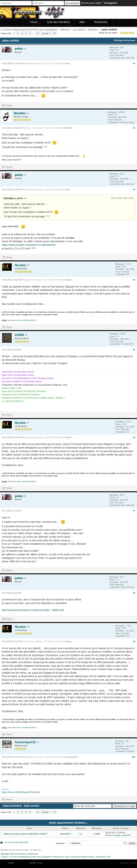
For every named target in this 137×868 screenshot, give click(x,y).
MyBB (11, 863)
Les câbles (79, 30)
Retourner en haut (61, 857)
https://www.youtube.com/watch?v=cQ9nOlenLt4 (29, 245)
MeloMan (20, 113)
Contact (4, 857)
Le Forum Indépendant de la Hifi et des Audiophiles (29, 30)
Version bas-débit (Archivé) (82, 857)
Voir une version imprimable (16, 842)
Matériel (65, 30)
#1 (134, 63)
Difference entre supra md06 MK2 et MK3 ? (26, 834)
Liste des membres (58, 22)
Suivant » (46, 33)
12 (81, 834)
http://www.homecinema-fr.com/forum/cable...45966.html (33, 610)
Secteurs (93, 30)
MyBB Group (36, 863)
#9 (134, 641)
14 (38, 33)
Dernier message (113, 835)
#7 (134, 511)
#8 (134, 593)
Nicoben (20, 265)
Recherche (101, 22)
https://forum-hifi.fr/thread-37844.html (21, 792)
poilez (67, 63)
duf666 (19, 335)
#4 (134, 280)
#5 (134, 350)
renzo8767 (65, 834)
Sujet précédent (12, 806)
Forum (34, 22)
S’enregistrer (110, 3)
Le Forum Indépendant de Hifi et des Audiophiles (31, 857)
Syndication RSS (103, 857)
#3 (134, 190)
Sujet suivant (31, 806)
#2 (134, 128)
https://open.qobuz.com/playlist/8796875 (22, 320)
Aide (82, 22)
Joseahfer (133, 863)
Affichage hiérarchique (125, 40)
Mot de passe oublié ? (92, 3)
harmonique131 (25, 742)
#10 (134, 757)
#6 (134, 437)
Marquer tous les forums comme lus (19, 854)
